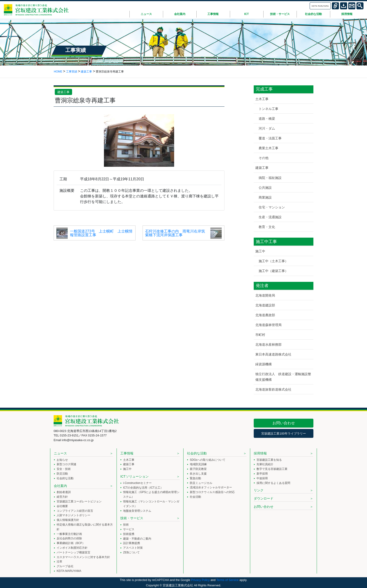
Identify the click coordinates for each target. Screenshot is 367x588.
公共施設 (265, 188)
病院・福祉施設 (270, 178)
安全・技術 (64, 469)
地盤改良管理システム (137, 511)
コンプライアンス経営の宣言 (75, 511)
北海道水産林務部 (268, 345)
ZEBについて (131, 552)
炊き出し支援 (198, 474)
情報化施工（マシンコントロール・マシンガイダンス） (151, 504)
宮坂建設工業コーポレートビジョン (79, 501)
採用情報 (260, 453)
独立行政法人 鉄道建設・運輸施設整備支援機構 (283, 377)
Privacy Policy (200, 580)
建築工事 (63, 92)
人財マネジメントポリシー (73, 515)
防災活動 (62, 474)
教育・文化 (267, 227)
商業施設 (265, 197)
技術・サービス (132, 518)
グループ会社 (65, 566)
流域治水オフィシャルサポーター (211, 487)
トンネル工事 (268, 109)
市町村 (260, 335)
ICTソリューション (134, 476)
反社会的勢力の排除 (69, 538)
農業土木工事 (268, 148)
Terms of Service (227, 580)
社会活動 (195, 497)
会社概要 (62, 506)
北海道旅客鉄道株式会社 (273, 389)
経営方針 (62, 497)
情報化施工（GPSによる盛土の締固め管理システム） (151, 494)
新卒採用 (262, 474)
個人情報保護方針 (68, 520)
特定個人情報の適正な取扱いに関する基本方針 (85, 527)
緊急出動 (195, 478)
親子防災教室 (198, 469)
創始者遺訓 (64, 492)
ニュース (60, 453)
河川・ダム (267, 128)
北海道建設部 (265, 305)
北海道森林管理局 (268, 325)
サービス (129, 529)
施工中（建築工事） (273, 271)
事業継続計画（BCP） (71, 543)
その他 (264, 158)
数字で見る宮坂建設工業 (272, 469)
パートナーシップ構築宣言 (73, 552)
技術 (126, 525)
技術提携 (129, 534)
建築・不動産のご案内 (137, 539)
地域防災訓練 (198, 464)
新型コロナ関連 (66, 464)
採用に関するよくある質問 (273, 483)
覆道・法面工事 (270, 138)
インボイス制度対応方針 (72, 548)
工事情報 (127, 453)
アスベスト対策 (133, 548)
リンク (259, 490)
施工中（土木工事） (273, 261)
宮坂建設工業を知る (269, 460)
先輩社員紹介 (265, 464)
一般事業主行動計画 (69, 534)
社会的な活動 (65, 478)
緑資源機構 (264, 364)
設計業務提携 (132, 543)
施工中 (260, 251)
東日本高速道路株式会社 (273, 354)
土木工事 (262, 99)
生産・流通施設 (270, 217)
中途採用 (262, 478)
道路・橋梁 (267, 119)
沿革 (59, 562)
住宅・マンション (272, 207)
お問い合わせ (284, 423)
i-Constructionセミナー (137, 483)
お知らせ (62, 460)
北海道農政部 (265, 315)
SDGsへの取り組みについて (208, 460)
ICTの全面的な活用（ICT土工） (143, 488)
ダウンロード (264, 498)
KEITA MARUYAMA (69, 571)
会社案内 (60, 486)
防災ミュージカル (201, 483)
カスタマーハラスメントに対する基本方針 (83, 557)
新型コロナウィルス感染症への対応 (212, 492)
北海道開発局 (265, 295)
